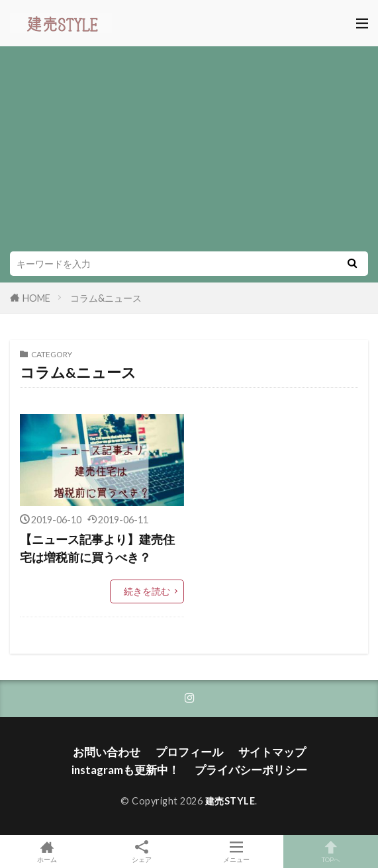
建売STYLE (230, 801)
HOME (36, 298)
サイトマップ (272, 752)
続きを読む (147, 591)
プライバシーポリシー (251, 770)
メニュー (237, 851)
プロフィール (189, 752)
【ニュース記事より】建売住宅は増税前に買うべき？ (97, 548)
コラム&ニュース (106, 298)
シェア (142, 852)
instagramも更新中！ (125, 770)
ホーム (47, 851)
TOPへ (331, 851)
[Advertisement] (189, 152)
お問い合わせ (107, 752)
